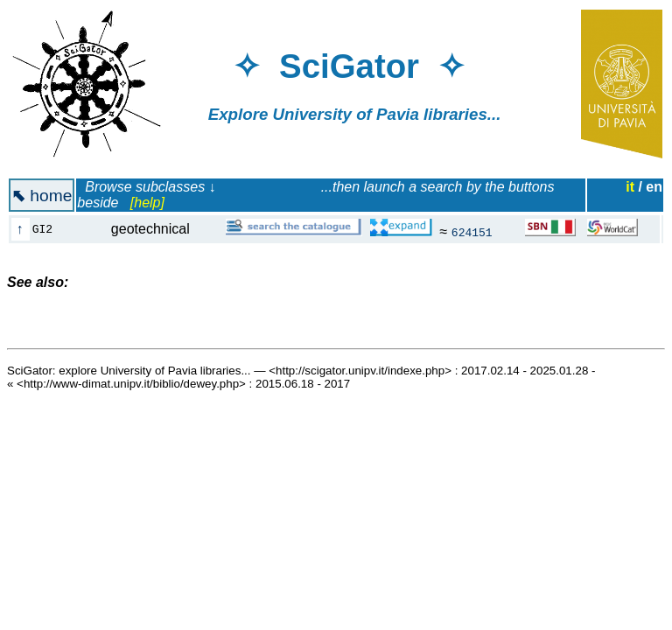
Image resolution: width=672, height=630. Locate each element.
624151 (472, 232)
